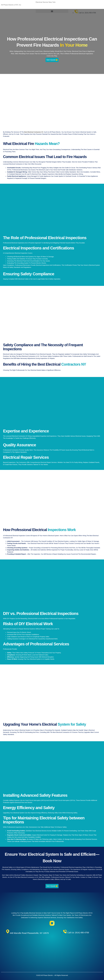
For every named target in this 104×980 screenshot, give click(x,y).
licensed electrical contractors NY (17, 436)
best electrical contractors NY (34, 132)
